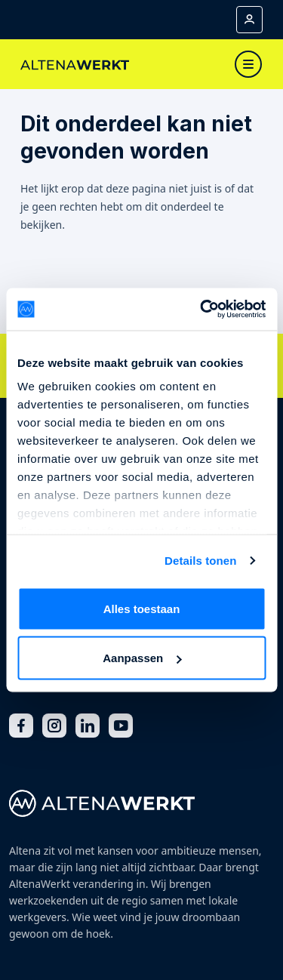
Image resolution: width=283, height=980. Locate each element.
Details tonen (200, 561)
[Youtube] (121, 726)
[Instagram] (54, 726)
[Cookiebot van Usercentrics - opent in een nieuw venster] (201, 310)
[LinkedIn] (88, 726)
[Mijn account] (249, 20)
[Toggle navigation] (248, 64)
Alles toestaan (142, 608)
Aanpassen (142, 658)
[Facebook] (21, 726)
